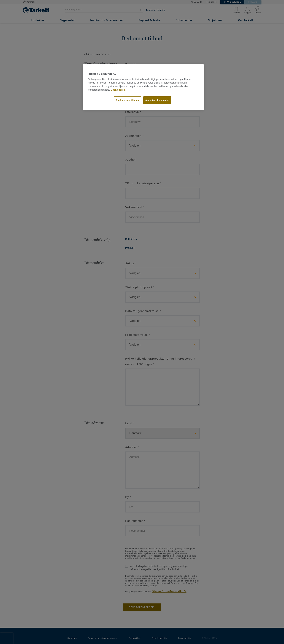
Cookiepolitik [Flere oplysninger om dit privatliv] (118, 90)
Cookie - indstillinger (128, 100)
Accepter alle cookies (157, 100)
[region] (143, 87)
